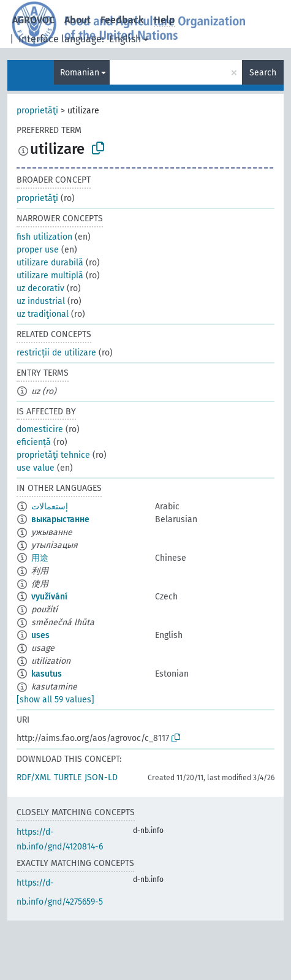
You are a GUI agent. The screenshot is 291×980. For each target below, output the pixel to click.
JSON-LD (101, 777)
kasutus (47, 674)
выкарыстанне (60, 519)
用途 (40, 558)
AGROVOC (33, 20)
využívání (49, 597)
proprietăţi (37, 111)
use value (36, 468)
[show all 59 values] (55, 700)
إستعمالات (50, 507)
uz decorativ (40, 288)
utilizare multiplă (50, 275)
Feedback (122, 20)
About (77, 20)
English (125, 39)
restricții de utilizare (56, 353)
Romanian (80, 73)
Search (263, 73)
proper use (38, 250)
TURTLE (68, 777)
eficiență (34, 442)
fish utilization (44, 237)
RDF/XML (34, 777)
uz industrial (41, 301)
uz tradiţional (43, 314)
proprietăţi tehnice (53, 455)
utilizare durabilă (50, 263)
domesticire (40, 429)
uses (40, 635)
